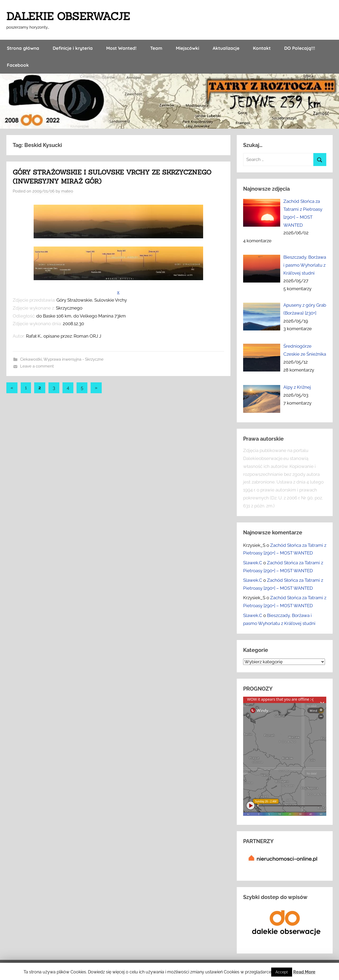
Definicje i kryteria (73, 48)
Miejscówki (188, 48)
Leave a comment (37, 366)
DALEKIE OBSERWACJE (68, 16)
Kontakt (262, 48)
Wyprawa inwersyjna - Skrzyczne (73, 359)
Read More (304, 972)
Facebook (18, 65)
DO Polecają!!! (300, 48)
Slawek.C (253, 563)
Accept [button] (282, 972)
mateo (67, 191)
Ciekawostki (31, 359)
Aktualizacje (226, 48)
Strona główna (23, 48)
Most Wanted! (121, 48)
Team (156, 48)
